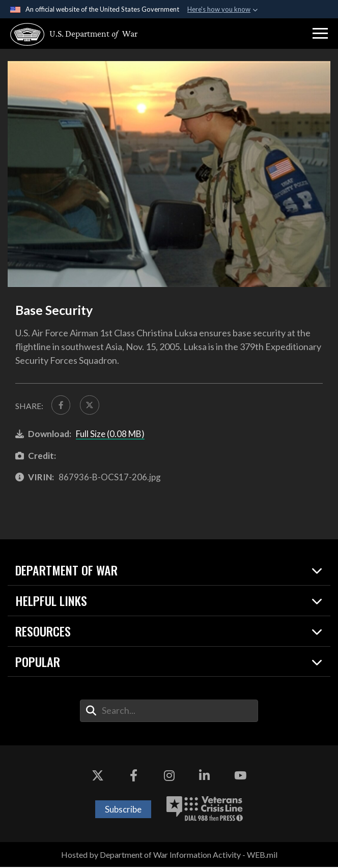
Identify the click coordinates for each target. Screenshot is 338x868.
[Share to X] (91, 405)
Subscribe (123, 810)
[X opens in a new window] (98, 777)
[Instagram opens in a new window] (169, 777)
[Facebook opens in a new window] (133, 777)
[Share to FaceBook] (61, 405)
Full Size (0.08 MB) (110, 435)
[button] (320, 34)
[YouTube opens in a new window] (240, 777)
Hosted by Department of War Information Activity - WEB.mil (169, 856)
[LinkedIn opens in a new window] (205, 777)
